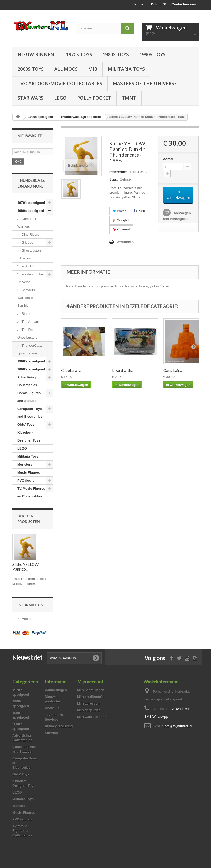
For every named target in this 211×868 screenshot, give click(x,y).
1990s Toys (152, 54)
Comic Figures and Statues (29, 397)
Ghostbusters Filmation (29, 254)
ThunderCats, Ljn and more (30, 349)
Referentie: (118, 172)
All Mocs (66, 69)
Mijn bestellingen (91, 690)
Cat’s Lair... (173, 370)
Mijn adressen (88, 703)
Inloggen (138, 4)
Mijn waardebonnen (93, 717)
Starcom (27, 314)
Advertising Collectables (27, 381)
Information (31, 605)
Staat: (114, 179)
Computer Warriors (27, 223)
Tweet (119, 211)
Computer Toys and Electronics (30, 413)
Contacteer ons (184, 4)
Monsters (25, 464)
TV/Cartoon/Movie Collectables (60, 83)
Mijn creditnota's (90, 697)
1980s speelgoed (31, 211)
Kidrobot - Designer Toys (29, 436)
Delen (139, 211)
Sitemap (51, 733)
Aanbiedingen (56, 690)
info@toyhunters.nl (178, 726)
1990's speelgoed (31, 361)
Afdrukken (125, 242)
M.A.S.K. (28, 266)
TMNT (129, 98)
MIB (93, 69)
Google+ (121, 220)
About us (28, 619)
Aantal (168, 159)
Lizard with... (123, 370)
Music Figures (29, 472)
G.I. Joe (27, 242)
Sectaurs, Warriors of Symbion (27, 298)
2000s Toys (31, 69)
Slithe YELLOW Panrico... (25, 567)
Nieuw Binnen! (36, 54)
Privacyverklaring (59, 726)
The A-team (30, 322)
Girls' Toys (26, 425)
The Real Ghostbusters (27, 334)
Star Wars (31, 98)
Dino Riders (30, 234)
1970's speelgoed (31, 203)
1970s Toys (79, 54)
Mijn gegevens (89, 710)
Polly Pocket (94, 98)
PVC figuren (27, 480)
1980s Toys (116, 54)
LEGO (60, 98)
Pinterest (121, 229)
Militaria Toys (126, 69)
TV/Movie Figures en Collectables (31, 492)
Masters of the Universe (145, 83)
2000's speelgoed (31, 369)
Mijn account (90, 682)
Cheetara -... (71, 370)
